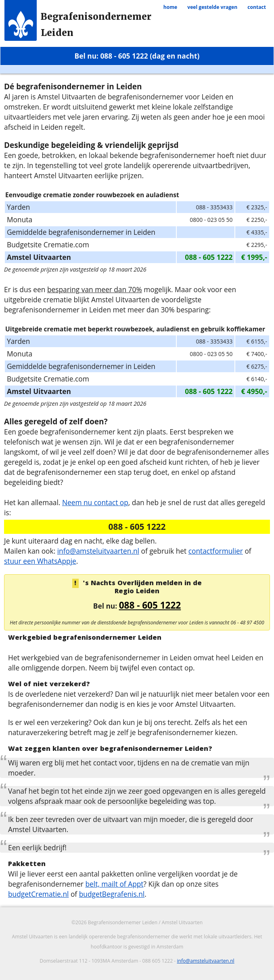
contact (257, 7)
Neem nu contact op (95, 502)
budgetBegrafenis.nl (112, 894)
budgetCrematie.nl (38, 894)
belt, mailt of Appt (114, 884)
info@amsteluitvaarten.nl (98, 551)
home (170, 7)
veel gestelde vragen (212, 7)
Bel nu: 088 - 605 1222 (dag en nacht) (137, 56)
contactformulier (216, 551)
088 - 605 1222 (150, 605)
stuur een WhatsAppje (40, 561)
